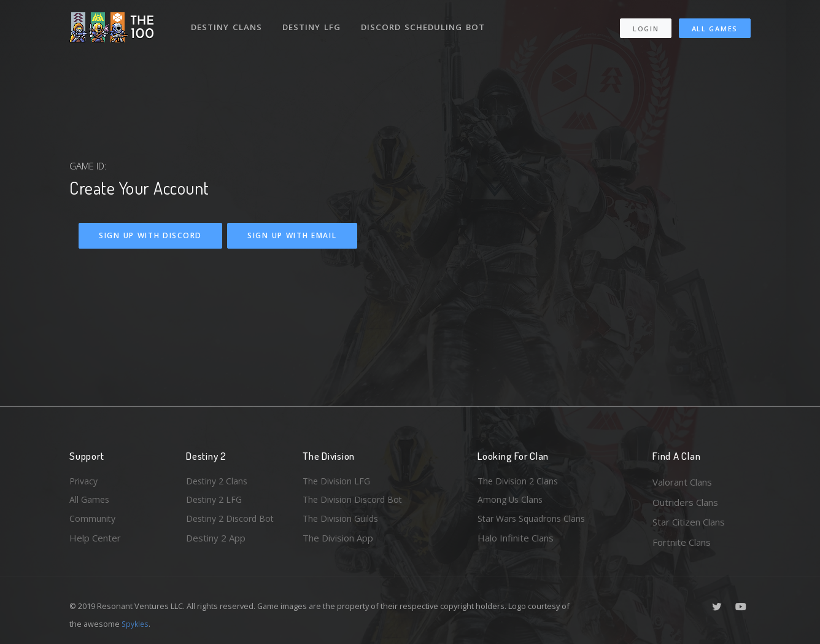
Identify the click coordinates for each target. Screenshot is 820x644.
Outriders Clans (685, 502)
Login (645, 25)
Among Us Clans (512, 502)
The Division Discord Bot (355, 502)
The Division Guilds (342, 522)
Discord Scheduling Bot (426, 23)
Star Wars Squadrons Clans (534, 522)
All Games (715, 25)
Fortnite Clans (682, 542)
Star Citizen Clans (689, 522)
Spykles (136, 624)
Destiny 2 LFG (216, 502)
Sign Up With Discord (150, 235)
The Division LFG (338, 482)
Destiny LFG (314, 23)
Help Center (95, 542)
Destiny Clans (227, 23)
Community (93, 522)
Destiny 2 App (216, 542)
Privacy (85, 482)
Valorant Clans (682, 482)
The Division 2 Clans (520, 482)
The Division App (338, 542)
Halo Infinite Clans (516, 542)
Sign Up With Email (292, 235)
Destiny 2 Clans (219, 482)
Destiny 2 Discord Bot (233, 522)
